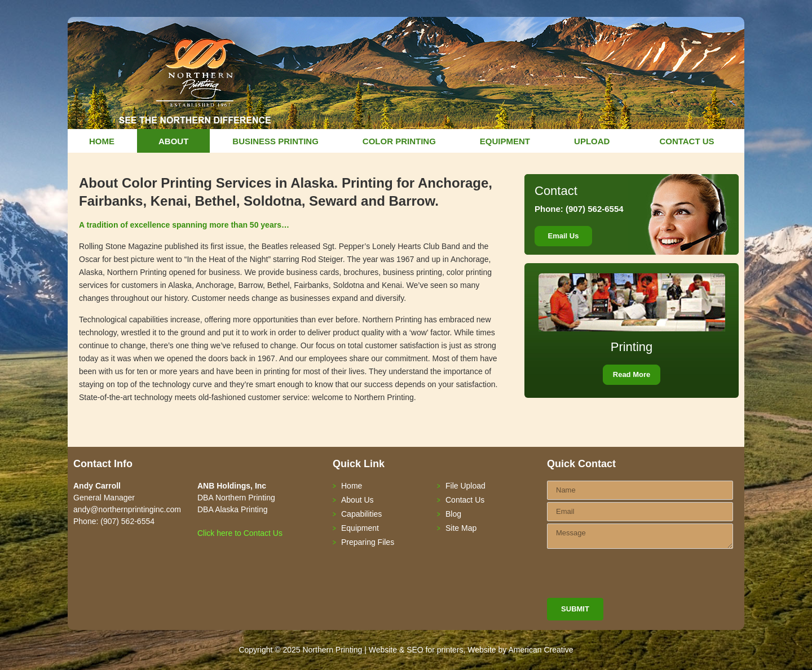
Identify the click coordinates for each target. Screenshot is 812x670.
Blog (453, 514)
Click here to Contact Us (240, 533)
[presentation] (633, 576)
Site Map (461, 528)
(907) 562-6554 (593, 209)
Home (352, 486)
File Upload (465, 486)
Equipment (360, 528)
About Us (358, 500)
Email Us (564, 236)
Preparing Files (368, 542)
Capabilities (361, 514)
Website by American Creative (520, 650)
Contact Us (465, 500)
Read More (632, 374)
